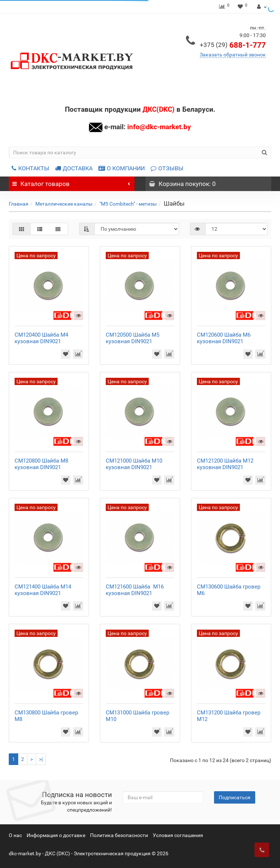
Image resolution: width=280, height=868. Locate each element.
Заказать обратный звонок (233, 55)
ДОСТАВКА (74, 168)
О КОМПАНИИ (122, 168)
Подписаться (235, 797)
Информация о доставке (56, 835)
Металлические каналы (64, 204)
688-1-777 (233, 45)
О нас (15, 835)
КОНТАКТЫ (30, 168)
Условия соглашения (178, 835)
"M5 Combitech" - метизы (128, 204)
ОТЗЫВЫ (167, 168)
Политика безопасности (119, 835)
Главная (19, 204)
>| (41, 759)
